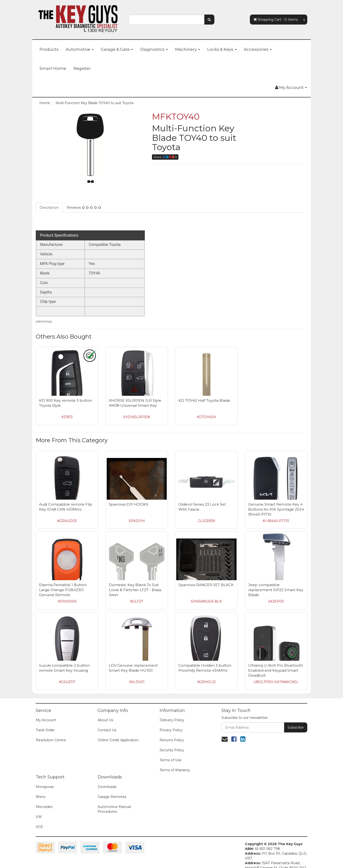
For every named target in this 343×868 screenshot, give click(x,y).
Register (82, 68)
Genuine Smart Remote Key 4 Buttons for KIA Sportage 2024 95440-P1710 (276, 502)
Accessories (258, 49)
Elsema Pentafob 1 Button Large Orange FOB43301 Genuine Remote (63, 583)
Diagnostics (154, 49)
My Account (46, 713)
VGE (39, 820)
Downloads (107, 780)
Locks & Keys (222, 49)
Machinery (188, 49)
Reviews (84, 200)
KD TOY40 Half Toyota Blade (204, 393)
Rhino (41, 790)
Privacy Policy (171, 723)
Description (49, 200)
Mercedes (44, 800)
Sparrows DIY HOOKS (129, 497)
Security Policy (172, 743)
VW (39, 810)
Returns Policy (172, 733)
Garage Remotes (112, 790)
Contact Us (107, 723)
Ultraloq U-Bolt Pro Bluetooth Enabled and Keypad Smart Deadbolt (275, 663)
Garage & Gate (117, 49)
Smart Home (53, 68)
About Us (105, 713)
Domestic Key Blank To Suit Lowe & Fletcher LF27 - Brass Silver (135, 583)
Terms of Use (171, 753)
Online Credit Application (118, 733)
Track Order (45, 723)
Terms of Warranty (175, 763)
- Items (276, 20)
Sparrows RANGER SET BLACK (206, 578)
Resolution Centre (51, 733)
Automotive (80, 49)
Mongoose (45, 780)
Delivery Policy (172, 713)
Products (49, 49)
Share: (165, 157)
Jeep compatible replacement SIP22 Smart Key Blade (276, 583)
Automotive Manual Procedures (114, 802)
